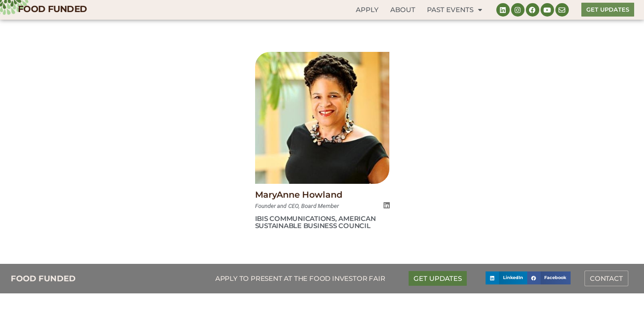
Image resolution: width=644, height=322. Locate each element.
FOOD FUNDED (52, 9)
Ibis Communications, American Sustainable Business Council (316, 222)
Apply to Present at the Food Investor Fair (300, 278)
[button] (506, 277)
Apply (367, 10)
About (403, 10)
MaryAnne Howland (299, 195)
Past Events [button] (454, 10)
